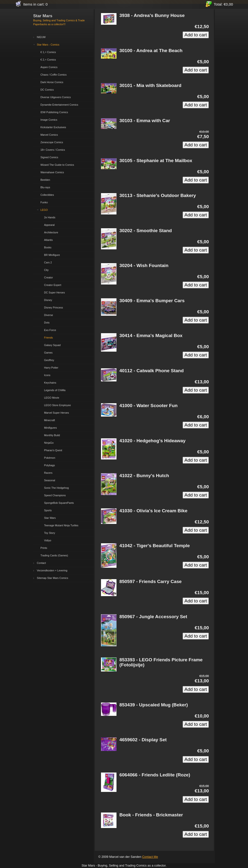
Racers (48, 473)
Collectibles (47, 195)
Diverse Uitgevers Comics (56, 97)
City (46, 270)
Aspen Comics (49, 67)
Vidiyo (48, 540)
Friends (48, 338)
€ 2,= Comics (48, 60)
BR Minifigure (52, 255)
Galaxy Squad (52, 345)
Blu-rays (45, 187)
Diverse (49, 315)
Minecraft (50, 420)
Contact (41, 563)
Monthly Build (52, 435)
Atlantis (48, 240)
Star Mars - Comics (48, 45)
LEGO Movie (52, 398)
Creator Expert (53, 285)
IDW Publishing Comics (54, 112)
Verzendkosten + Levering (52, 570)
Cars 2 (48, 262)
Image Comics (49, 120)
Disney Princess (54, 308)
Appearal (49, 225)
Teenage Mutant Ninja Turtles (61, 525)
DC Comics (47, 90)
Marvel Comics (49, 135)
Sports (48, 510)
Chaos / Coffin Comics (54, 75)
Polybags (50, 465)
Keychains (50, 383)
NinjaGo (49, 443)
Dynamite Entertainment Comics (59, 105)
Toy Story (50, 533)
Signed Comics (49, 157)
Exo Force (50, 330)
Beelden (45, 180)
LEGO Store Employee (58, 405)
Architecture (51, 232)
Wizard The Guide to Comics (57, 165)
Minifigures (50, 428)
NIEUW (41, 37)
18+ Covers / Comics (53, 150)
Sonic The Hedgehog (56, 488)
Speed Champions (55, 495)
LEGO (44, 210)
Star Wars (50, 518)
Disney (48, 300)
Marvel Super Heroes (57, 413)
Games (48, 353)
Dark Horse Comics (52, 82)
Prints (44, 548)
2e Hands (50, 217)
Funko (44, 202)
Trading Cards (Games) (54, 555)
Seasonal (50, 480)
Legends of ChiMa (55, 390)
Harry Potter (51, 368)
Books (48, 247)
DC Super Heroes (54, 292)
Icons (47, 375)
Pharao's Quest (53, 450)
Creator (48, 277)
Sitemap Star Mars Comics (52, 578)
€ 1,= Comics (48, 52)
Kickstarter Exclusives (53, 127)
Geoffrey (49, 360)
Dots (47, 323)
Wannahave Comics (52, 172)
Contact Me (150, 857)
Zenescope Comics (52, 142)
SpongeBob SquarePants (59, 503)
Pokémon (50, 458)
